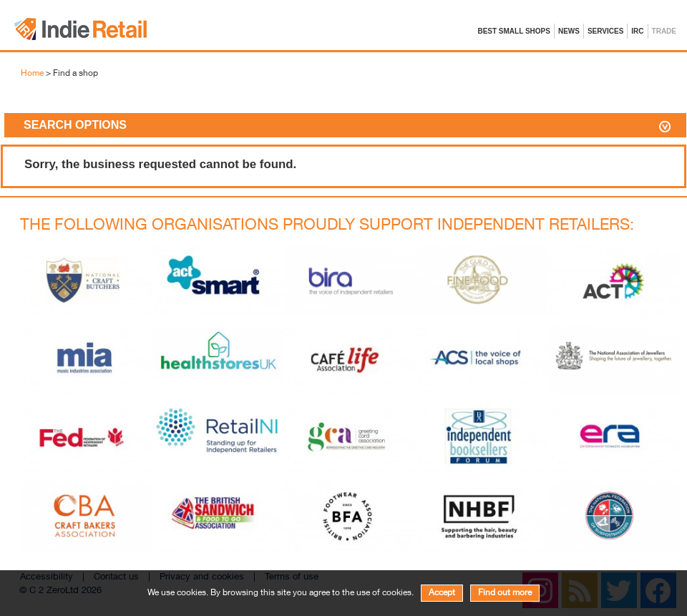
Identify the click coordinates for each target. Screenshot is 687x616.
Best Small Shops (514, 31)
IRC (637, 31)
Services (605, 31)
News (569, 31)
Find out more (505, 593)
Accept (442, 593)
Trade (664, 31)
